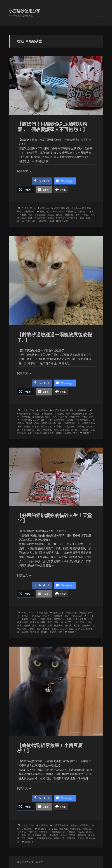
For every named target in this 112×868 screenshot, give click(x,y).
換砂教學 (54, 835)
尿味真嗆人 (81, 622)
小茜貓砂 (71, 832)
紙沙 (56, 430)
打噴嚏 (59, 215)
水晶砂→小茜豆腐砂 (53, 616)
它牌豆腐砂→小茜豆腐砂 (65, 613)
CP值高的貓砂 (24, 414)
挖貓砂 (27, 625)
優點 (47, 417)
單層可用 (62, 417)
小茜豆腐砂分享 (62, 208)
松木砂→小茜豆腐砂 (81, 208)
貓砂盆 (25, 632)
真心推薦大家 (28, 430)
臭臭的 (55, 629)
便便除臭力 (38, 417)
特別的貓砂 (70, 426)
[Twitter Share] (26, 189)
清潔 (32, 629)
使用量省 (42, 829)
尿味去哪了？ (67, 622)
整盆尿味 (58, 625)
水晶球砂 (58, 426)
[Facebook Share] (42, 181)
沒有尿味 (86, 625)
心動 (37, 423)
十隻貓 (42, 619)
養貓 (60, 632)
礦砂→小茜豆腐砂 (26, 211)
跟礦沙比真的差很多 (44, 433)
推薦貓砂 (37, 835)
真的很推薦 (72, 218)
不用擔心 (59, 414)
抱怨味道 (69, 215)
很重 (19, 625)
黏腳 (52, 221)
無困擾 (51, 218)
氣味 (30, 218)
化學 (54, 417)
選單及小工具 (100, 17)
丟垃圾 (33, 619)
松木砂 (68, 625)
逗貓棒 (68, 433)
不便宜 (36, 414)
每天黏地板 (46, 426)
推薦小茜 (26, 835)
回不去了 (83, 211)
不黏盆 (25, 619)
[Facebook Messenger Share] (65, 181)
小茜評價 (43, 832)
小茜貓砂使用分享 (24, 11)
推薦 (34, 625)
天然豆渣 (87, 829)
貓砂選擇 (34, 632)
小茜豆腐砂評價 (57, 832)
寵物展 (70, 420)
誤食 (24, 838)
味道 (50, 619)
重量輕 (81, 838)
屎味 (90, 622)
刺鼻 (61, 211)
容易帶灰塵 (59, 420)
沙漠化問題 (40, 218)
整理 (50, 625)
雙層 (75, 433)
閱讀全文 (24, 171)
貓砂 (34, 221)
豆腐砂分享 (59, 838)
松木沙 (36, 426)
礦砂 (82, 218)
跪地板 (59, 433)
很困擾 (29, 423)
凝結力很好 (45, 211)
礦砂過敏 (47, 430)
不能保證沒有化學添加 (76, 414)
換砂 (60, 423)
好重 (50, 420)
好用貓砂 (34, 622)
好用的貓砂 (23, 622)
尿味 (56, 622)
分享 (55, 211)
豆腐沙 (85, 430)
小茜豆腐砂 (40, 215)
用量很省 (60, 218)
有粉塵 (27, 426)
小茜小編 (45, 208)
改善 (78, 215)
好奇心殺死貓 (80, 619)
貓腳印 (44, 632)
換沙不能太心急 (48, 423)
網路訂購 (82, 835)
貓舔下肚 (43, 221)
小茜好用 (32, 832)
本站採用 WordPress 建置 (30, 862)
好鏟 (43, 622)
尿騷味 (51, 215)
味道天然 (64, 829)
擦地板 (42, 625)
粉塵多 (46, 629)
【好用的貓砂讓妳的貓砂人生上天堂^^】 (55, 518)
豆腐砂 (64, 629)
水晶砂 (76, 625)
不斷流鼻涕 (47, 414)
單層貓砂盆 (71, 211)
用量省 (81, 426)
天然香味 (22, 832)
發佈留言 (64, 221)
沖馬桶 (72, 835)
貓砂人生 (80, 629)
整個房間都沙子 (72, 423)
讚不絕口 (75, 430)
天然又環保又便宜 (30, 420)
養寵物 (53, 632)
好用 (43, 420)
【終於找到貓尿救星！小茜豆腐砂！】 (50, 748)
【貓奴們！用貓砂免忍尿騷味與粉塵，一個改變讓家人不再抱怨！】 (52, 127)
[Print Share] (61, 189)
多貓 (69, 619)
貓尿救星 (71, 838)
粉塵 (88, 218)
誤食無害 (65, 430)
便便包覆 (26, 417)
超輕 (30, 433)
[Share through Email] (44, 189)
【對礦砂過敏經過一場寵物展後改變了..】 (55, 337)
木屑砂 (85, 215)
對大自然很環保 (83, 420)
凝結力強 (53, 829)
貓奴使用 (26, 221)
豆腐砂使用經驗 (44, 838)
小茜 (30, 215)
